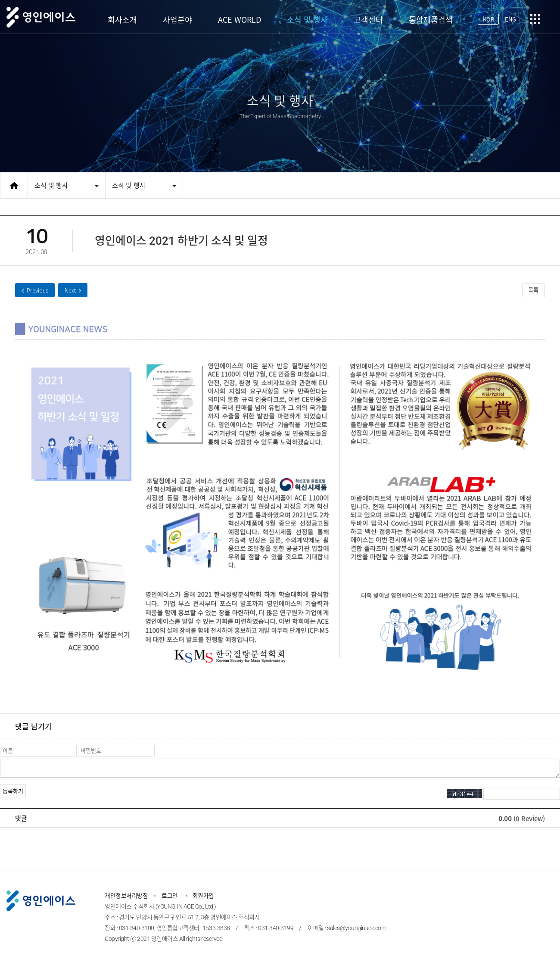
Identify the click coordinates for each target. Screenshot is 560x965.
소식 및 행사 (307, 20)
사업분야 (177, 20)
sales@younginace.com (358, 929)
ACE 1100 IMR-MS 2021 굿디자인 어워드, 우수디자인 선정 (36, 291)
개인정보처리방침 (128, 897)
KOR (487, 19)
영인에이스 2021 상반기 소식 (77, 291)
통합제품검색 (431, 20)
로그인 (172, 897)
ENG (510, 19)
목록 (532, 291)
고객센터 (368, 20)
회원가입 (205, 897)
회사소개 (122, 20)
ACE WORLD (240, 20)
